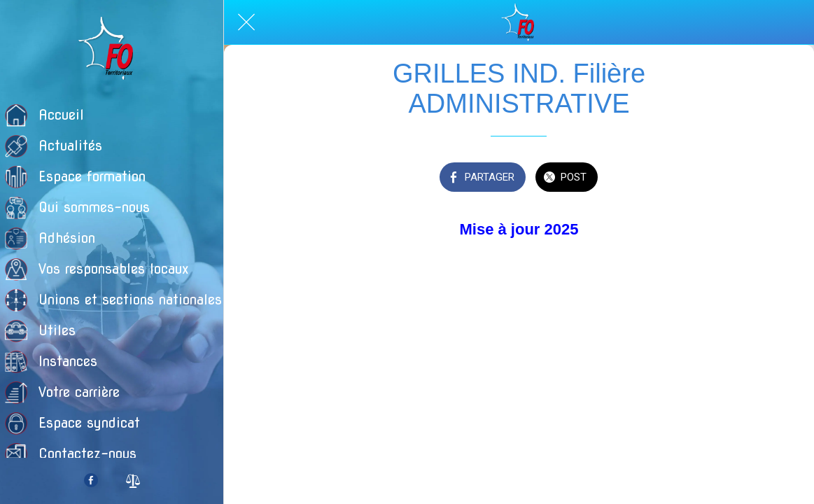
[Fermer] (246, 22)
